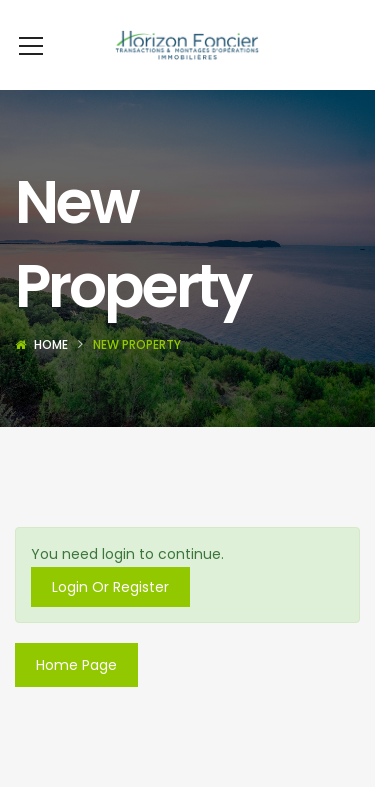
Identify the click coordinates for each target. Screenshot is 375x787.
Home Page (76, 665)
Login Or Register (110, 587)
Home (51, 344)
